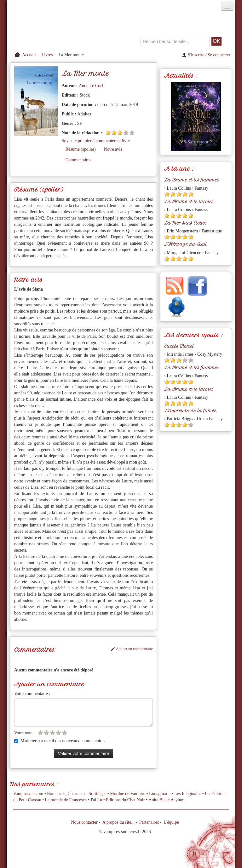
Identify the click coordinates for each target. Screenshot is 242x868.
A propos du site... (118, 822)
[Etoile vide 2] (46, 733)
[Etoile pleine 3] (120, 133)
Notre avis (113, 149)
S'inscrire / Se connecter (206, 55)
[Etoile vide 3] (52, 733)
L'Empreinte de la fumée (190, 411)
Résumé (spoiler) (81, 149)
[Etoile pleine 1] (108, 133)
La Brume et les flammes (192, 180)
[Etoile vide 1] (40, 733)
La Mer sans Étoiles (185, 223)
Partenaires (149, 822)
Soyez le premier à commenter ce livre (96, 141)
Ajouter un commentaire (132, 649)
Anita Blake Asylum (166, 800)
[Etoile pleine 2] (114, 133)
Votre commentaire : (32, 694)
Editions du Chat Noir (125, 800)
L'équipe (171, 822)
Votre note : (24, 733)
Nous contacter (84, 822)
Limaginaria (160, 794)
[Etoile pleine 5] (191, 194)
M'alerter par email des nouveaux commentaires (60, 741)
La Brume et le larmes (189, 202)
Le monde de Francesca (66, 800)
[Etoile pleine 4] (185, 194)
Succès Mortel (179, 346)
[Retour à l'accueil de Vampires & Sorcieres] (43, 30)
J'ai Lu (96, 800)
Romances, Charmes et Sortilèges (77, 794)
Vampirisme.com (28, 794)
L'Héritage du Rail (185, 244)
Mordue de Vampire (128, 794)
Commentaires (78, 160)
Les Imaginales (188, 794)
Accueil (29, 55)
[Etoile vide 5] (132, 133)
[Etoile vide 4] (126, 133)
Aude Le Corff (92, 86)
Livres (47, 55)
